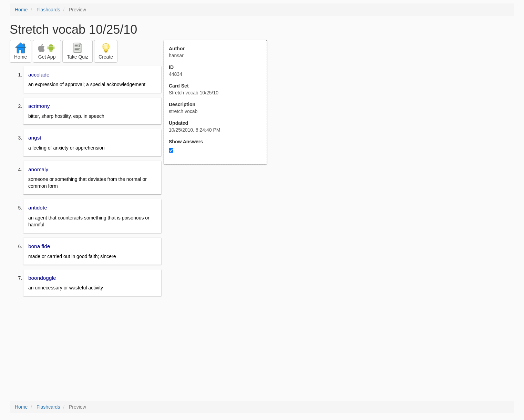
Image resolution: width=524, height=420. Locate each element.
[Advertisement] (219, 232)
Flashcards (48, 10)
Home (21, 10)
